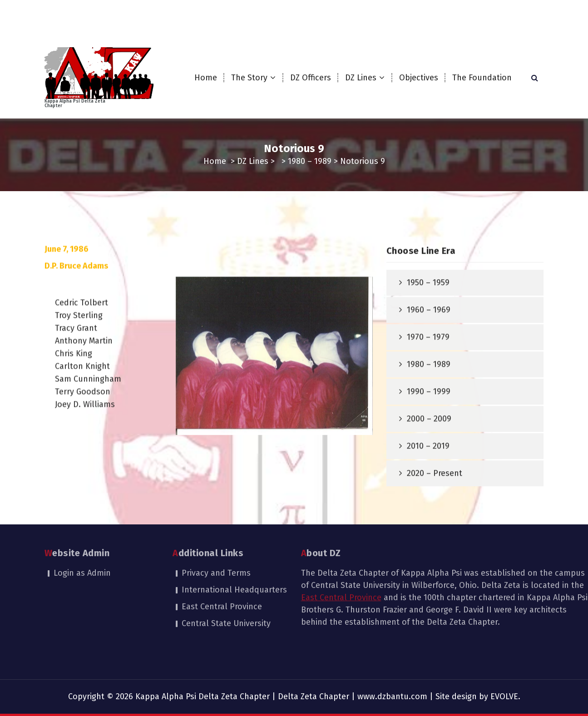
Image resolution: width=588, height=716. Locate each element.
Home (206, 78)
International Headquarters (234, 557)
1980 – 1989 (310, 161)
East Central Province (222, 574)
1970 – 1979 (428, 373)
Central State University (226, 591)
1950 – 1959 (428, 319)
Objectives (419, 78)
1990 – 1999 (429, 428)
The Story (249, 78)
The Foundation (482, 78)
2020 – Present (435, 509)
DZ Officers (311, 78)
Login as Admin (82, 540)
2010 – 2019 (428, 482)
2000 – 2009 (429, 455)
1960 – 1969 (429, 346)
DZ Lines (361, 78)
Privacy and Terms (216, 540)
